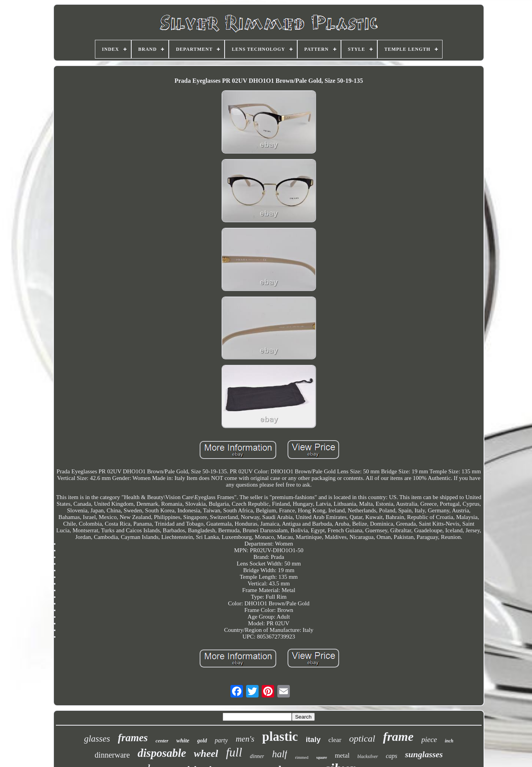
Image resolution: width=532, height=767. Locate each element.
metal (342, 755)
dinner (257, 756)
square (322, 757)
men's (245, 739)
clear (335, 740)
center (162, 741)
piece (429, 739)
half (279, 754)
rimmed (302, 757)
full (234, 752)
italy (313, 739)
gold (202, 741)
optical (362, 738)
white (183, 740)
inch (449, 741)
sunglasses (424, 754)
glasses (97, 739)
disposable (162, 753)
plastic (280, 737)
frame (398, 737)
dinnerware (112, 755)
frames (133, 738)
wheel (206, 754)
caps (392, 756)
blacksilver (368, 756)
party (221, 740)
